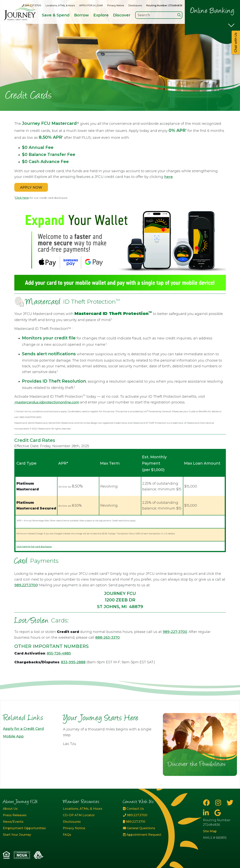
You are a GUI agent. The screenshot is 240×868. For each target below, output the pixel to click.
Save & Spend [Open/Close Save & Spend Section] (56, 15)
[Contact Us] (150, 809)
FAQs (67, 835)
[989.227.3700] (32, 5)
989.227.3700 (26, 585)
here (168, 177)
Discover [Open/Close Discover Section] (122, 15)
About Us (10, 809)
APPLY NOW (31, 187)
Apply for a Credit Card (23, 729)
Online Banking (212, 11)
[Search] (179, 15)
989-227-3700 (175, 632)
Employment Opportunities (24, 828)
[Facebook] (207, 803)
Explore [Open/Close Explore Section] (101, 15)
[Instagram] (219, 803)
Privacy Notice (116, 5)
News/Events (13, 822)
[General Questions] (150, 828)
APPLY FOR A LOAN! (91, 5)
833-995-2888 (73, 662)
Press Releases (15, 815)
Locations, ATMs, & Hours (60, 5)
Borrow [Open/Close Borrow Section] (81, 15)
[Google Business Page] (218, 813)
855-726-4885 (59, 653)
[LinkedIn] (207, 813)
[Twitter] (230, 803)
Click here (22, 198)
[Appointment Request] (150, 835)
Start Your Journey (17, 835)
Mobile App (13, 736)
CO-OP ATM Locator (79, 815)
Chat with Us (236, 42)
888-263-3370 (107, 638)
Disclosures (135, 5)
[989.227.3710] (150, 822)
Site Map (210, 831)
